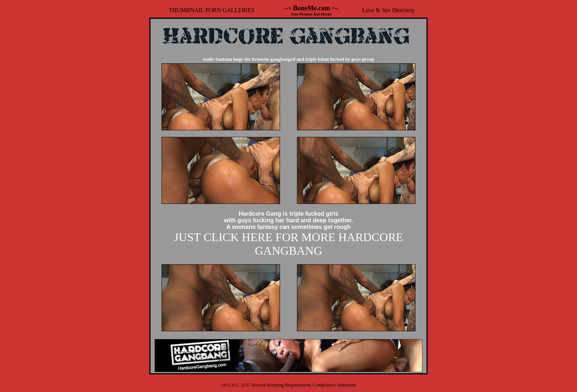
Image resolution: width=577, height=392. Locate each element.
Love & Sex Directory (388, 10)
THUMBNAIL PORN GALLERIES (212, 10)
